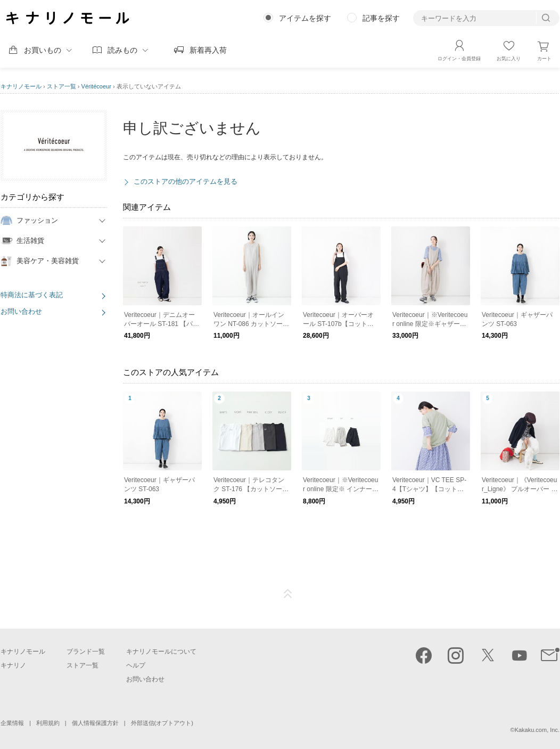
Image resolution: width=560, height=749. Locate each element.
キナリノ (13, 665)
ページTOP (288, 594)
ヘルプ (136, 665)
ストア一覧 (61, 86)
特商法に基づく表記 (32, 295)
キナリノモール (21, 86)
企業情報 (12, 723)
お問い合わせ (21, 311)
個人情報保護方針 (95, 723)
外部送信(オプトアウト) (162, 723)
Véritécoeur (96, 86)
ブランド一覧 (86, 652)
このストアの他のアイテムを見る (186, 181)
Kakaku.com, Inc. (537, 730)
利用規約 (48, 723)
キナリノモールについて (161, 652)
